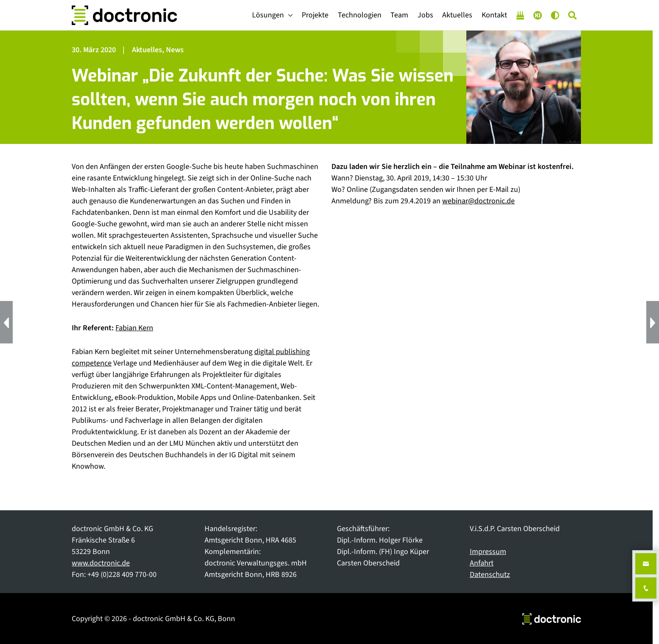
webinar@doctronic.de (478, 201)
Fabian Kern (134, 328)
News (175, 50)
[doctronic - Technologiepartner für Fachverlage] (124, 15)
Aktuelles (147, 50)
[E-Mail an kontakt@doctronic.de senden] (646, 564)
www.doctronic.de (101, 563)
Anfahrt (482, 563)
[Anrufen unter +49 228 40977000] (646, 588)
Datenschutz (490, 575)
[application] (288, 15)
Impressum (488, 552)
